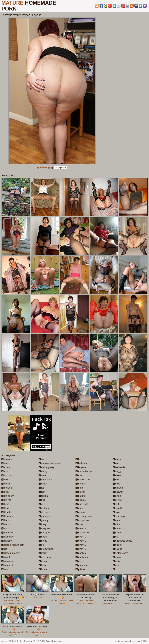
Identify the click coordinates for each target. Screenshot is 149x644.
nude (79, 508)
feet (42, 492)
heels (43, 537)
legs (79, 459)
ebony (43, 471)
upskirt (117, 545)
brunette (7, 533)
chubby (7, 541)
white (117, 561)
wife (116, 565)
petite (80, 561)
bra (5, 529)
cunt (5, 569)
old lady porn (84, 516)
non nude (82, 504)
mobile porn (83, 480)
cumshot (7, 565)
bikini (5, 504)
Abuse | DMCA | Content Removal (17, 641)
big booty (7, 496)
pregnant (81, 565)
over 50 (81, 541)
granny (43, 520)
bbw (5, 480)
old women (83, 520)
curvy (43, 459)
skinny (117, 500)
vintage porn (120, 553)
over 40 (81, 537)
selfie (117, 475)
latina (43, 569)
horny (43, 541)
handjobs (45, 533)
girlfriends (45, 508)
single (117, 496)
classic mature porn (13, 545)
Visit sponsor (61, 168)
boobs (6, 520)
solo (116, 512)
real (116, 463)
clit (4, 549)
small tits (119, 508)
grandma (45, 516)
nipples (81, 500)
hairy (42, 524)
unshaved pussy (122, 541)
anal (5, 463)
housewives (46, 549)
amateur (7, 459)
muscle (81, 492)
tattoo (117, 520)
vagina (117, 549)
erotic (43, 475)
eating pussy (46, 467)
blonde (6, 512)
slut (116, 504)
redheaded (120, 467)
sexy (116, 484)
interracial (45, 557)
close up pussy (10, 553)
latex (42, 565)
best (5, 492)
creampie (8, 561)
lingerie (81, 467)
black (6, 508)
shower (118, 492)
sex (116, 480)
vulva (117, 557)
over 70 (81, 549)
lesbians (81, 463)
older (79, 524)
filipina (43, 496)
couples (7, 557)
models (81, 484)
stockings (119, 516)
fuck (42, 500)
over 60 (81, 545)
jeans (43, 561)
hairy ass (45, 529)
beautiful (7, 488)
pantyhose (82, 557)
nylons (80, 512)
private (80, 569)
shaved (118, 488)
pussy (117, 459)
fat (41, 488)
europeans (45, 480)
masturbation (84, 471)
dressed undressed (50, 463)
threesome (119, 529)
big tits (6, 500)
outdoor (81, 529)
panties (81, 553)
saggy (117, 471)
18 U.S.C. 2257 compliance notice (48, 641)
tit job (117, 533)
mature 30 (82, 533)
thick (116, 524)
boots (6, 524)
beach (6, 484)
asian (6, 467)
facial (43, 484)
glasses (44, 512)
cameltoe (7, 537)
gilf (41, 504)
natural (80, 496)
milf (79, 475)
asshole (7, 475)
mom (79, 488)
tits (115, 537)
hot (42, 545)
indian (43, 553)
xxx (116, 569)
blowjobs (7, 516)
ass (5, 471)
